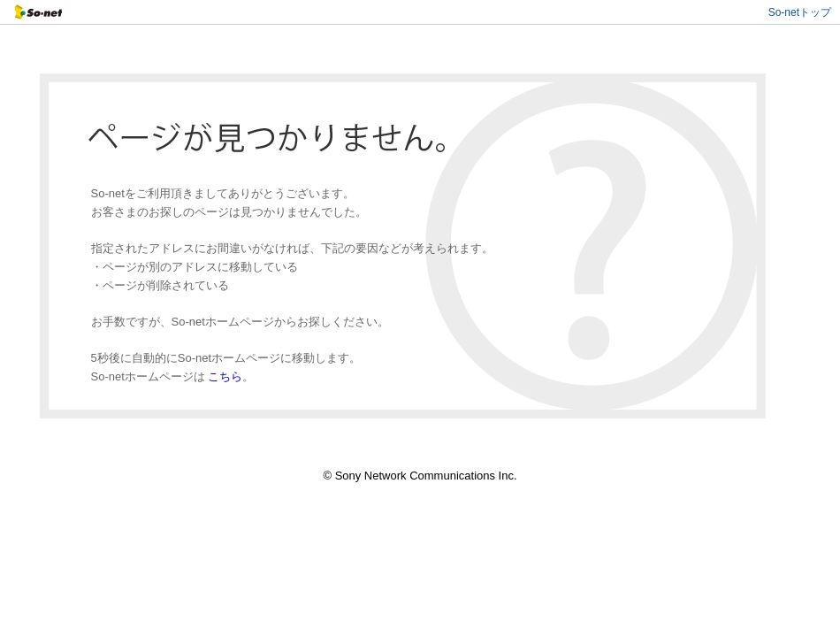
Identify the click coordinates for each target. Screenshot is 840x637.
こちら (225, 376)
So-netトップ (800, 12)
